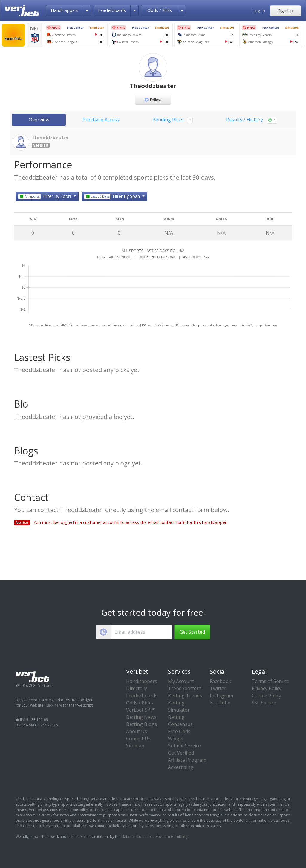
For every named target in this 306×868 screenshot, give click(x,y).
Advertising (181, 767)
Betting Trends (185, 696)
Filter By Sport (45, 196)
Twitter (218, 688)
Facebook (221, 681)
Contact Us (138, 739)
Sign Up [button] (286, 11)
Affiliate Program (187, 760)
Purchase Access (101, 120)
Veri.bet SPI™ (141, 710)
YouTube (220, 703)
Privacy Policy (267, 688)
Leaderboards (112, 10)
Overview (39, 120)
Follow (153, 100)
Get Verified (181, 753)
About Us (137, 731)
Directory (137, 688)
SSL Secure (264, 703)
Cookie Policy (266, 696)
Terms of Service (270, 681)
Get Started (192, 632)
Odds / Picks (160, 10)
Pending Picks (173, 120)
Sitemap (135, 746)
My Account (181, 681)
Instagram (221, 696)
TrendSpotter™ (185, 688)
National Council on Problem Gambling (154, 837)
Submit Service (184, 746)
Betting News (141, 717)
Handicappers (65, 10)
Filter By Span (113, 196)
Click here (54, 705)
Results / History (252, 120)
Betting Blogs (141, 724)
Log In (259, 11)
